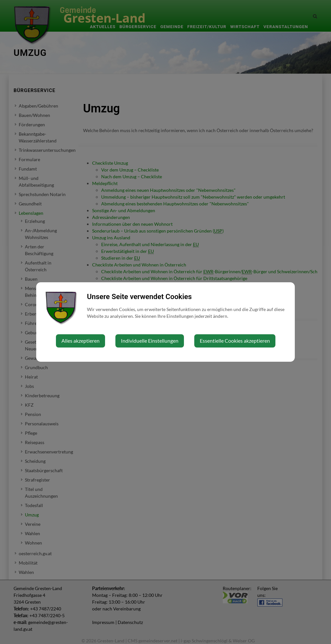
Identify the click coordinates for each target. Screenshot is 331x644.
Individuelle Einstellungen (150, 341)
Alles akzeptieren (80, 341)
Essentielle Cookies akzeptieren (235, 341)
